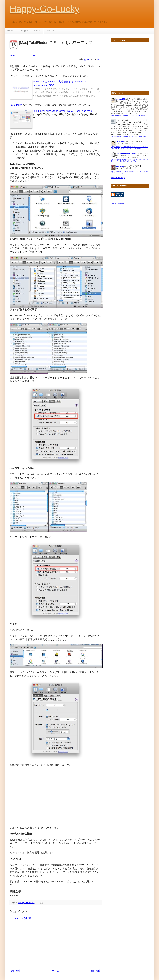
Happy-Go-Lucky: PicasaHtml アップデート (124, 115)
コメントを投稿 (22, 918)
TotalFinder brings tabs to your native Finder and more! (63, 111)
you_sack (120, 166)
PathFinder (16, 105)
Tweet (13, 56)
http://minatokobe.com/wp (127, 153)
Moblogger (23, 31)
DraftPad (50, 31)
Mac (99, 59)
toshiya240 (120, 99)
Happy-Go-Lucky (45, 9)
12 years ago (137, 148)
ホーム (55, 971)
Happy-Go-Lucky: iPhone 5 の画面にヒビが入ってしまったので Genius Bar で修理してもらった (129, 148)
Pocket (33, 56)
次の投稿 (15, 971)
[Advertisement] (55, 945)
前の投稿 (95, 971)
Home (10, 31)
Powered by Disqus (118, 178)
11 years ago (142, 115)
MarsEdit (37, 31)
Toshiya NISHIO (26, 902)
